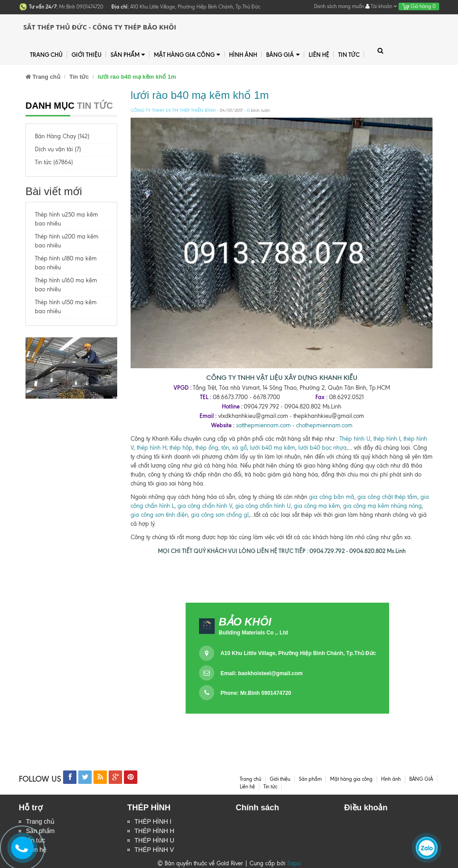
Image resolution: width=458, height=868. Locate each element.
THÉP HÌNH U (155, 840)
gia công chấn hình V (205, 506)
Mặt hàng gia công (187, 55)
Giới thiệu (87, 55)
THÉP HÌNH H (155, 831)
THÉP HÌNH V (154, 850)
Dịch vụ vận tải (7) (58, 149)
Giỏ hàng (419, 6)
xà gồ (240, 448)
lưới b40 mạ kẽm (273, 448)
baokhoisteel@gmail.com (270, 673)
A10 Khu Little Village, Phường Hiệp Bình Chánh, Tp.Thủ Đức (298, 653)
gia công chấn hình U (263, 506)
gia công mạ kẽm (317, 506)
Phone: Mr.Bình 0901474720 (256, 693)
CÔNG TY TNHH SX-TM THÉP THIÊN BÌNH (173, 110)
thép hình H (152, 448)
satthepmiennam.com (263, 425)
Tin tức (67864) (54, 162)
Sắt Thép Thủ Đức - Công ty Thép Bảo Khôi (100, 27)
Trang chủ (40, 821)
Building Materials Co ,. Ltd (253, 633)
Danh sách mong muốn (339, 6)
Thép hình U (355, 439)
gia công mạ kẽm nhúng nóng (382, 506)
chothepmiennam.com (324, 425)
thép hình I (386, 439)
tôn (224, 448)
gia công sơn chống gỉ (220, 515)
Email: (262, 673)
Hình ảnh (243, 55)
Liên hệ (319, 55)
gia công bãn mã (332, 497)
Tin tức (349, 55)
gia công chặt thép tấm (387, 497)
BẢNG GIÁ (283, 55)
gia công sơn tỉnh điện (159, 515)
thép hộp (181, 448)
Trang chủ (46, 55)
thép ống (207, 448)
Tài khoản (381, 6)
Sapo (294, 863)
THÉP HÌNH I (153, 821)
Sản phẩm (128, 55)
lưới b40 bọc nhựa (322, 448)
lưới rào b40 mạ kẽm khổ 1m (200, 95)
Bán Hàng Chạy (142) (62, 136)
